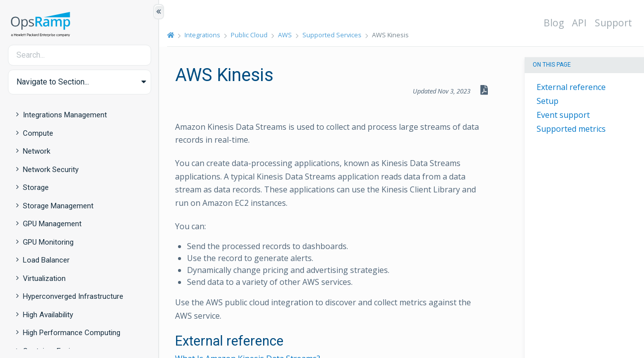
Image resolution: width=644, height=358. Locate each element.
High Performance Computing (72, 333)
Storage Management (58, 206)
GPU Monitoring (48, 242)
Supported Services (332, 35)
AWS (285, 35)
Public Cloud (249, 35)
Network (37, 151)
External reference (571, 87)
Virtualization (44, 278)
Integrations (202, 35)
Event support (563, 115)
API (579, 23)
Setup (548, 101)
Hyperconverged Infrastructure (73, 296)
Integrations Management (65, 115)
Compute (38, 133)
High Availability (48, 315)
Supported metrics (571, 129)
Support (613, 23)
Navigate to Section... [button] (53, 82)
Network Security (51, 170)
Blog (554, 23)
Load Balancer (46, 260)
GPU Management (52, 224)
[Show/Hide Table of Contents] (159, 12)
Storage (36, 187)
